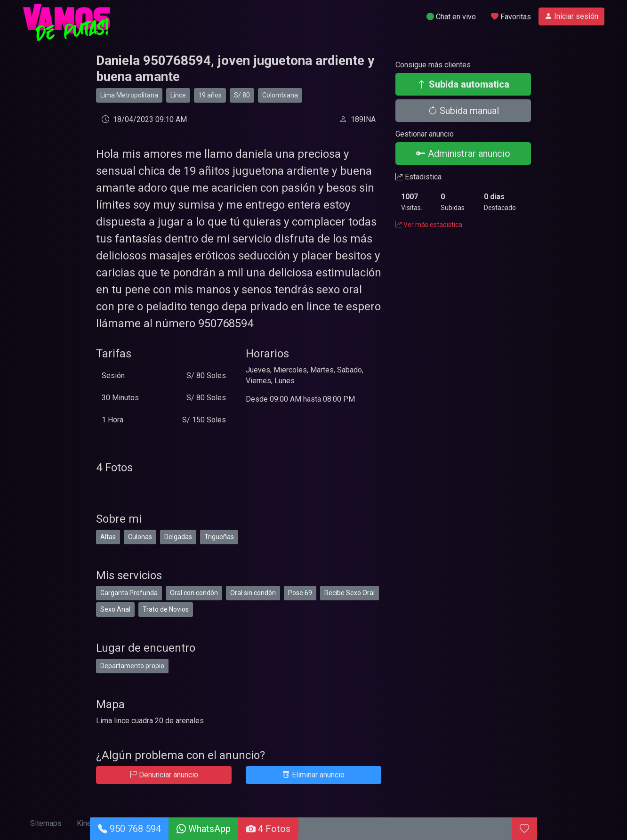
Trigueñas (219, 537)
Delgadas (178, 537)
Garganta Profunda (129, 593)
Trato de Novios (166, 609)
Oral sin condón (253, 593)
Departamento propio (132, 666)
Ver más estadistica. (430, 225)
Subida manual (463, 111)
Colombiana (280, 95)
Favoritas (511, 17)
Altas (108, 537)
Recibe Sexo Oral (350, 593)
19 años (210, 95)
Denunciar (164, 775)
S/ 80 (242, 95)
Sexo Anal (115, 609)
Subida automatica (463, 84)
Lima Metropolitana (129, 95)
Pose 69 (300, 593)
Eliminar (313, 775)
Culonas (140, 537)
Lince (178, 95)
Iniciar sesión (571, 16)
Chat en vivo (451, 17)
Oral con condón (194, 593)
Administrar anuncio (463, 153)
